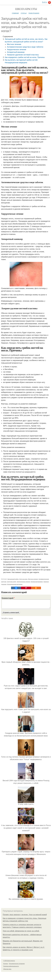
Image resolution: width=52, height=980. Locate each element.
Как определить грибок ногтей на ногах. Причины (25, 57)
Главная (15, 13)
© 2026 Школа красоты (9, 961)
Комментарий (8, 598)
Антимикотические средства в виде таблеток (25, 47)
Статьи (24, 13)
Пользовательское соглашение (17, 964)
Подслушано (34, 13)
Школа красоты (26, 9)
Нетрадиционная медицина (15, 584)
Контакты (6, 964)
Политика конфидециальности (11, 966)
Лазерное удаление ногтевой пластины (23, 55)
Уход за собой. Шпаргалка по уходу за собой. (21, 931)
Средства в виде (11, 582)
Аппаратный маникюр (16, 52)
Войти (45, 2)
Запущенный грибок (13, 579)
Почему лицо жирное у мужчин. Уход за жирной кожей (25, 915)
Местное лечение (14, 44)
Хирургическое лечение (16, 50)
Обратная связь (7, 969)
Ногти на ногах (23, 579)
